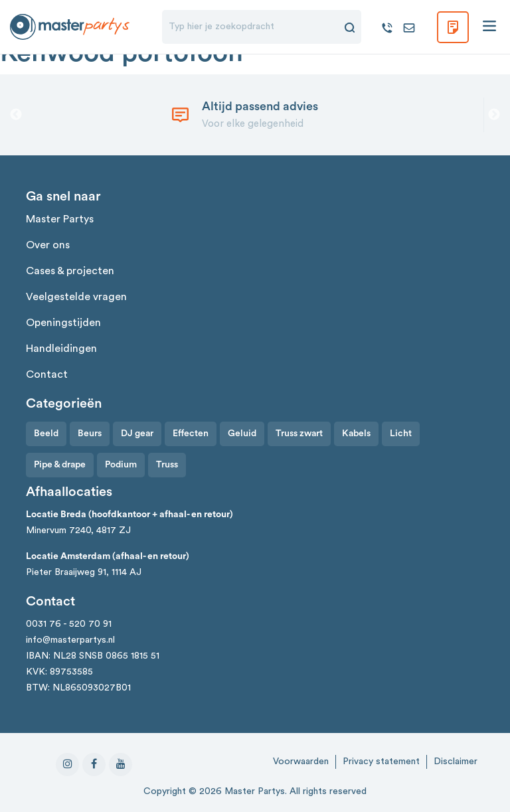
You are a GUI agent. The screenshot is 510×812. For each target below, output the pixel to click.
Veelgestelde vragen (76, 297)
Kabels (356, 434)
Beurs (90, 434)
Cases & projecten (70, 271)
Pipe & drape (60, 465)
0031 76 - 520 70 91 (69, 624)
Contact (47, 374)
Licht (401, 434)
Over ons (48, 245)
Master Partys (60, 219)
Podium (121, 465)
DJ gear (137, 434)
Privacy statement (381, 762)
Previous (16, 115)
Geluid (242, 434)
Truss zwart (299, 434)
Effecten (191, 434)
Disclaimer (456, 762)
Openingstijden (63, 323)
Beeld (46, 434)
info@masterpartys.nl (70, 640)
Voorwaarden (301, 762)
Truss (167, 465)
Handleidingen (61, 349)
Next (494, 115)
